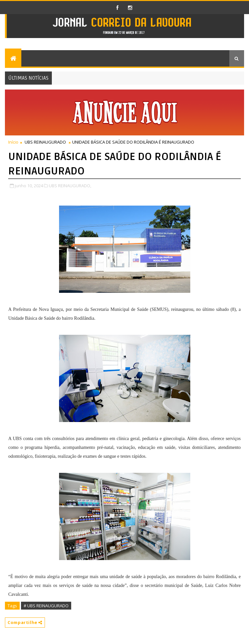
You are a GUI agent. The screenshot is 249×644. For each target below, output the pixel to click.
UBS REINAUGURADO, (70, 186)
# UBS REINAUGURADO (46, 606)
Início (13, 142)
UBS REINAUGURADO (45, 142)
